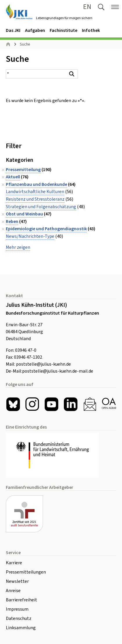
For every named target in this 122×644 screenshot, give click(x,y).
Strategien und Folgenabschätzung (41, 207)
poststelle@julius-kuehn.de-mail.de (58, 371)
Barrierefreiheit (21, 600)
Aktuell (13, 177)
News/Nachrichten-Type (30, 236)
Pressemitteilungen (26, 572)
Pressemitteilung (23, 170)
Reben (12, 222)
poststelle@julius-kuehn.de (43, 364)
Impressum (17, 609)
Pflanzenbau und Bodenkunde (36, 184)
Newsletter (17, 581)
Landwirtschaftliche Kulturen (35, 192)
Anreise (13, 591)
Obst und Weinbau (24, 214)
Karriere (14, 563)
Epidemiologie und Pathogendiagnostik (46, 229)
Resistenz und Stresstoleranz (35, 199)
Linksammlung (21, 628)
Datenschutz (19, 618)
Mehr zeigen (18, 247)
